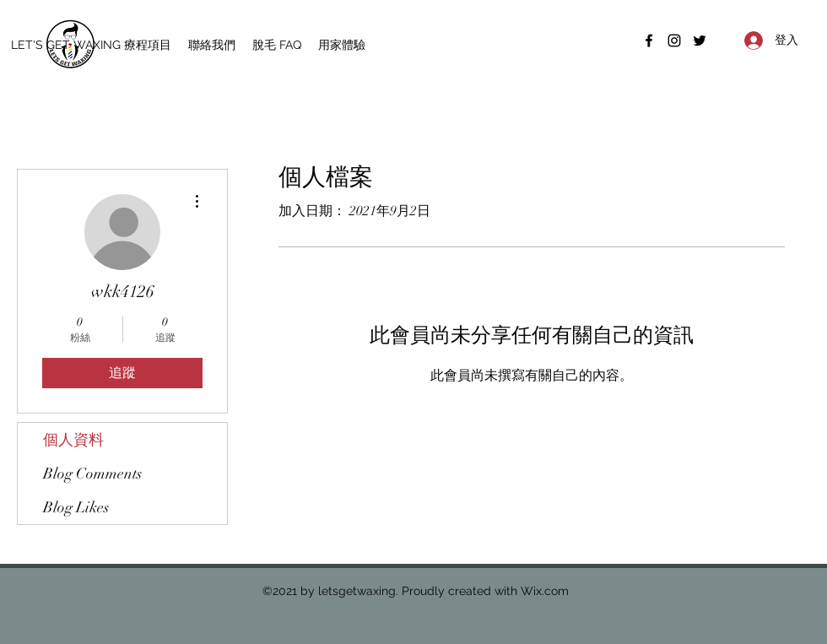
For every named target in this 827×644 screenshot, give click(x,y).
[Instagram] (674, 41)
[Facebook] (649, 41)
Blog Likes (76, 507)
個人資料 (73, 440)
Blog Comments (92, 474)
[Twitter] (700, 41)
